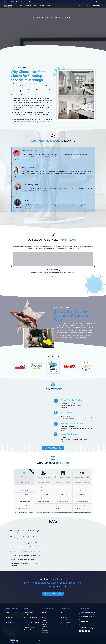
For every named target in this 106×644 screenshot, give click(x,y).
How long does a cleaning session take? (22, 559)
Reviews (28, 6)
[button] (12, 266)
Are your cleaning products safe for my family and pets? (27, 551)
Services (21, 6)
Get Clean (53, 276)
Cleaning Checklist (39, 6)
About (48, 6)
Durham (45, 612)
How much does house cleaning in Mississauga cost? (26, 555)
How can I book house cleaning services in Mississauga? (26, 543)
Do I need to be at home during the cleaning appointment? (28, 547)
